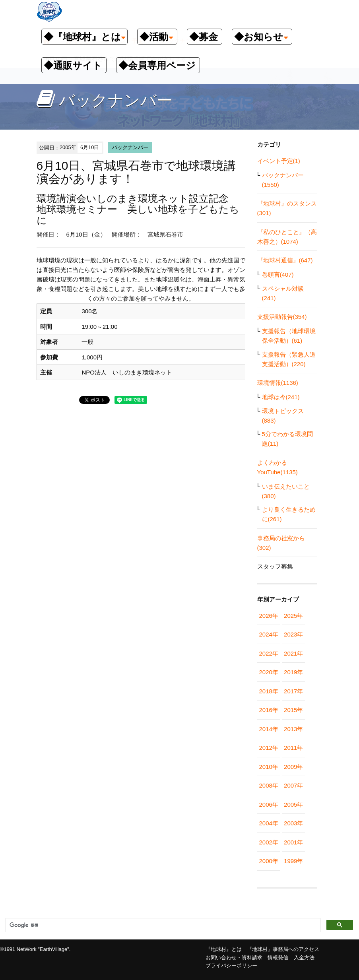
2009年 (293, 767)
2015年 (293, 710)
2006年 (269, 804)
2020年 (269, 672)
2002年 (269, 842)
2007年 (293, 785)
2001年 (293, 842)
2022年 (269, 653)
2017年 (293, 691)
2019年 (293, 672)
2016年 (269, 710)
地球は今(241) (281, 397)
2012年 (269, 748)
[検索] (162, 926)
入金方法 (304, 958)
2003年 (293, 823)
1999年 (293, 861)
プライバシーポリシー (231, 965)
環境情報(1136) (278, 383)
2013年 (293, 729)
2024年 (269, 634)
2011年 (293, 748)
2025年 (293, 616)
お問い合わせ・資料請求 (234, 958)
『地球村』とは (224, 949)
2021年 (293, 653)
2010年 (269, 767)
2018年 (269, 691)
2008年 (269, 785)
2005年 (293, 804)
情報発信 (278, 958)
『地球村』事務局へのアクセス (283, 949)
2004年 (269, 823)
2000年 (269, 861)
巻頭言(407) (278, 275)
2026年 (269, 616)
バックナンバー (130, 147)
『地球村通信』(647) (285, 260)
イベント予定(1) (279, 161)
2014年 (269, 729)
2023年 (293, 634)
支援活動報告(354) (282, 317)
